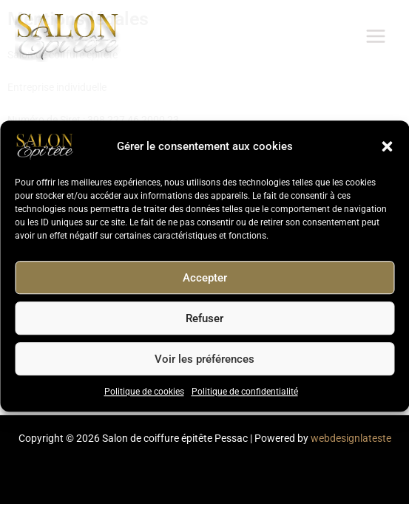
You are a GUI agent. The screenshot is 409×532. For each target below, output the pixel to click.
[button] (387, 147)
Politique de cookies (144, 392)
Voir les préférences (204, 359)
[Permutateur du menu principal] (376, 37)
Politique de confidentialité (245, 392)
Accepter (205, 278)
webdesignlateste (351, 438)
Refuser (204, 318)
